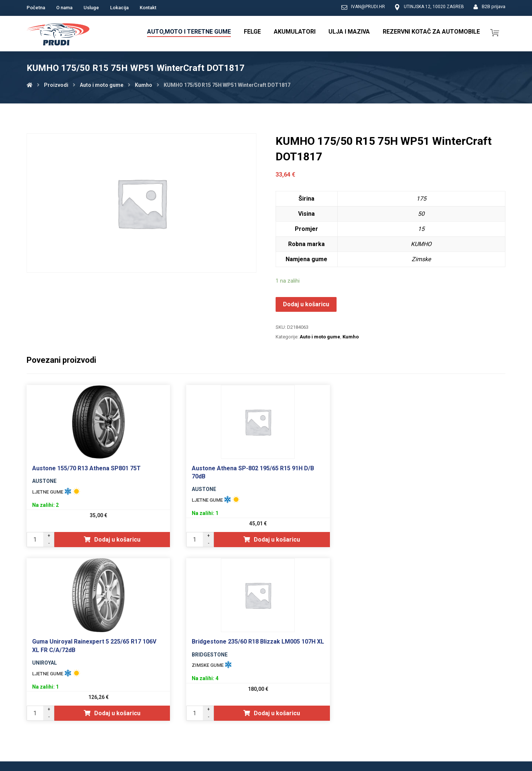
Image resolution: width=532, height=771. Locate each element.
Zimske (421, 259)
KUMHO (421, 244)
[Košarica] (495, 32)
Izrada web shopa (463, 765)
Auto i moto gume (320, 337)
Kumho (351, 337)
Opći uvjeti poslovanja (386, 720)
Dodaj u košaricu (306, 304)
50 (421, 214)
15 (421, 229)
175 (421, 199)
